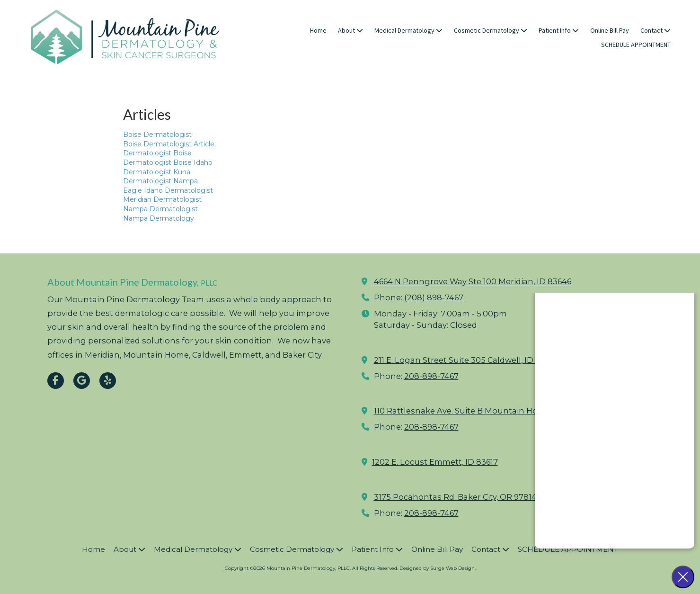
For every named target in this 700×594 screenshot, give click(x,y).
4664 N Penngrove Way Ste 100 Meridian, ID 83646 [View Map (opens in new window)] (473, 281)
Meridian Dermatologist (162, 199)
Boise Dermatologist (157, 135)
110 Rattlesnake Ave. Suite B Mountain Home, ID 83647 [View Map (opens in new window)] (481, 411)
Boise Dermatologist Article (169, 144)
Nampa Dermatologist (160, 209)
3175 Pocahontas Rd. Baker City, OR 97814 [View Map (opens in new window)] (455, 497)
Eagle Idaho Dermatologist (168, 190)
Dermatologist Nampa (160, 181)
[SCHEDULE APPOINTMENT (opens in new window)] (636, 45)
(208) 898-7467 (434, 297)
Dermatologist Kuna (157, 172)
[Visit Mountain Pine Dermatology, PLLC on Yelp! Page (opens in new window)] (108, 381)
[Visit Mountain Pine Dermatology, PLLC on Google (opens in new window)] (82, 381)
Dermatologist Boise (157, 153)
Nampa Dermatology (159, 218)
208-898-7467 (431, 376)
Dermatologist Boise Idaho (168, 162)
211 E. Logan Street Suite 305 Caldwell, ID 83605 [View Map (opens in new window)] (467, 360)
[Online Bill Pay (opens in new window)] (610, 31)
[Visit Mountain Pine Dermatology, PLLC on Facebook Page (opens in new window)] (56, 381)
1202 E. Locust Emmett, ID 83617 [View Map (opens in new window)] (435, 462)
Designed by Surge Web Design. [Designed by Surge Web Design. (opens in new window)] (438, 568)
